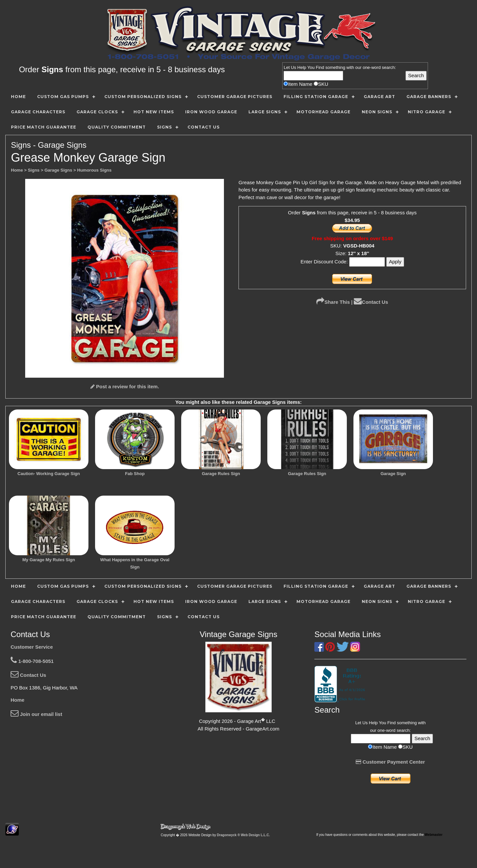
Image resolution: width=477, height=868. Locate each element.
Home (18, 700)
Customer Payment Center (390, 762)
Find (320, 67)
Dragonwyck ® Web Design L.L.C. (243, 835)
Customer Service (32, 647)
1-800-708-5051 (32, 661)
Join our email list (36, 714)
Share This (333, 302)
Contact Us (371, 302)
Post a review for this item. (125, 386)
